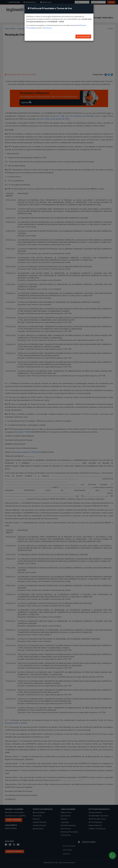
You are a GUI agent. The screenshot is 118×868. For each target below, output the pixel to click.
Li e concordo (83, 36)
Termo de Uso (47, 28)
